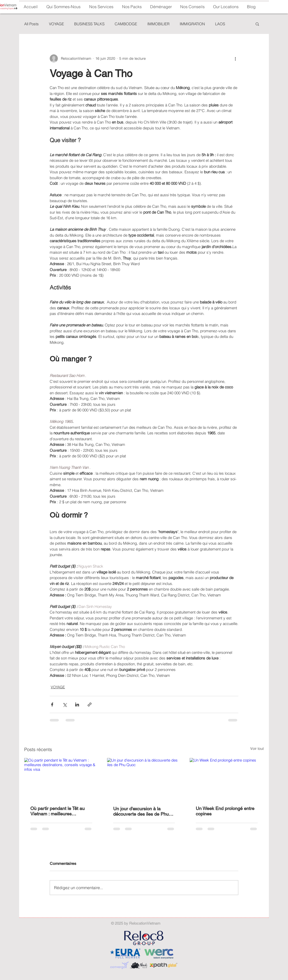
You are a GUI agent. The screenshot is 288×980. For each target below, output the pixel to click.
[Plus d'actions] (235, 58)
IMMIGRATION (192, 24)
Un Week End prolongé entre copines (225, 811)
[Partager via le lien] (90, 705)
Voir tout (257, 749)
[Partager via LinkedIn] (77, 705)
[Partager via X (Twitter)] (65, 705)
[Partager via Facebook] (52, 705)
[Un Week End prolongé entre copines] (227, 779)
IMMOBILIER (158, 24)
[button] (161, 7)
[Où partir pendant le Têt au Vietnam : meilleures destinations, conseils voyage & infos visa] (61, 779)
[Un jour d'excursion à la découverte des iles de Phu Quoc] (144, 779)
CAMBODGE (126, 24)
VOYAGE (56, 24)
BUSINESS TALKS (89, 24)
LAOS (220, 24)
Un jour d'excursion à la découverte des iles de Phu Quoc (141, 811)
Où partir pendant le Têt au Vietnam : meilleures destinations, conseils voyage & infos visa (60, 811)
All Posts (31, 24)
